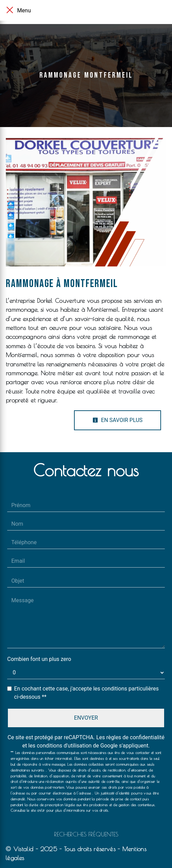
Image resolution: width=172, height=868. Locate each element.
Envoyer (86, 718)
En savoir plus (118, 420)
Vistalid (23, 849)
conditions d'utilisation (64, 746)
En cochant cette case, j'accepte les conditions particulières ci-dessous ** (86, 693)
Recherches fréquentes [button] (86, 834)
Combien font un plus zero (39, 659)
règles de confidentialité (135, 737)
